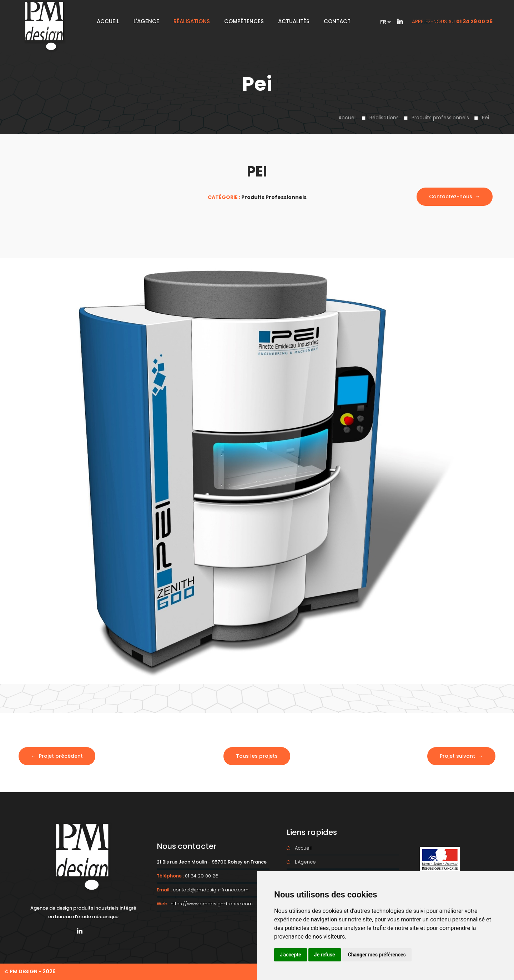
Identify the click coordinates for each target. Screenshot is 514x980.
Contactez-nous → (455, 197)
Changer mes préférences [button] (377, 955)
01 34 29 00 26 (474, 21)
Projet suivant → (461, 756)
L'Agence (146, 21)
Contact (337, 21)
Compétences (244, 21)
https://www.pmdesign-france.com (212, 904)
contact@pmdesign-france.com (211, 890)
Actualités (294, 21)
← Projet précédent (57, 756)
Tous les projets (257, 756)
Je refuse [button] (325, 955)
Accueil (347, 118)
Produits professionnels (440, 118)
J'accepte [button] (291, 955)
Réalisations (384, 118)
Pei (485, 118)
